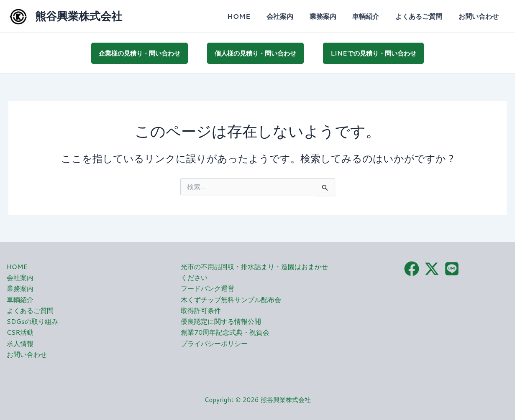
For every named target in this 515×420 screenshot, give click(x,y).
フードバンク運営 (208, 287)
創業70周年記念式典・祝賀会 (225, 332)
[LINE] (452, 267)
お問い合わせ (480, 16)
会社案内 (292, 16)
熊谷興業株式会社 (79, 16)
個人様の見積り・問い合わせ (255, 52)
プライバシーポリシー (214, 342)
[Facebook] (412, 267)
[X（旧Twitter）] (432, 267)
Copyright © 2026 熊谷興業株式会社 (257, 399)
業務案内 (333, 16)
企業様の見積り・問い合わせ (140, 52)
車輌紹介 (373, 16)
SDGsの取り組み (33, 320)
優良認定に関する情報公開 (221, 320)
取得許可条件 (201, 309)
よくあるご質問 (423, 16)
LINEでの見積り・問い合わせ (373, 52)
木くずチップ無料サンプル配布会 (231, 299)
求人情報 (20, 342)
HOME (254, 16)
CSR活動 (20, 332)
